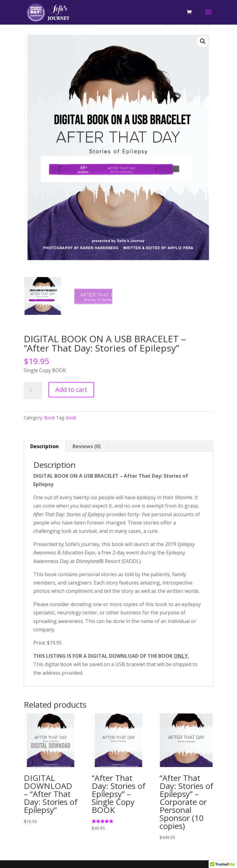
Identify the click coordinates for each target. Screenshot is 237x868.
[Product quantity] (33, 391)
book (71, 418)
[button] (203, 41)
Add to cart (71, 390)
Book (50, 418)
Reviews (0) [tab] (87, 446)
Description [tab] (44, 446)
